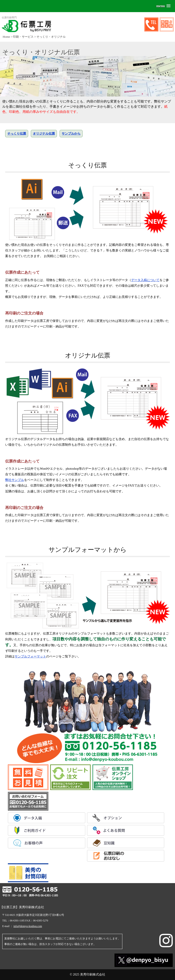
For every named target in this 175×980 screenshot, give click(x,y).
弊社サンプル (15, 480)
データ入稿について (145, 280)
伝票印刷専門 (26, 24)
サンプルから (71, 134)
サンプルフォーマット (30, 656)
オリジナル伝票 (44, 134)
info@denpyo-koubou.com (28, 926)
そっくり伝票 (17, 134)
